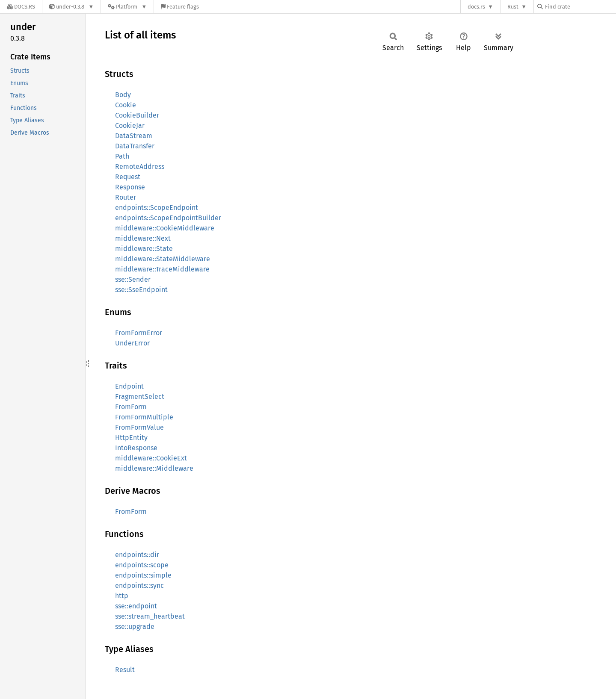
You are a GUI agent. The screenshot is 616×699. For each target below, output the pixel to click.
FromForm (131, 407)
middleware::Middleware (154, 468)
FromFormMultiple (144, 417)
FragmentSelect (140, 397)
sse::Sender (133, 279)
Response (130, 187)
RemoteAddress (140, 167)
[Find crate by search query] (580, 7)
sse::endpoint (136, 606)
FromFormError (139, 333)
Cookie (126, 105)
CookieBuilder (137, 115)
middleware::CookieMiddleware (165, 228)
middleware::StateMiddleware (163, 259)
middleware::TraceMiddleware (162, 269)
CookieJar (130, 125)
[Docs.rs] (21, 7)
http (122, 596)
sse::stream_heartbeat (150, 616)
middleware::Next (143, 238)
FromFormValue (139, 427)
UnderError (132, 343)
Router (126, 197)
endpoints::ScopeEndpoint (157, 208)
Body (123, 95)
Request (128, 177)
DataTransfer (135, 146)
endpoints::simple (143, 575)
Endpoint (129, 386)
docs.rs (476, 7)
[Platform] (127, 7)
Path (122, 156)
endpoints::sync (139, 585)
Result (125, 670)
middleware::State (144, 249)
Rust (513, 7)
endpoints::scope (142, 565)
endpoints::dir (137, 555)
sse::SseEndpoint (141, 290)
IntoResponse (136, 448)
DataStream (134, 136)
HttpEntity (131, 438)
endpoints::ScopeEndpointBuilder (168, 218)
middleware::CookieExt (151, 458)
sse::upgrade (135, 627)
